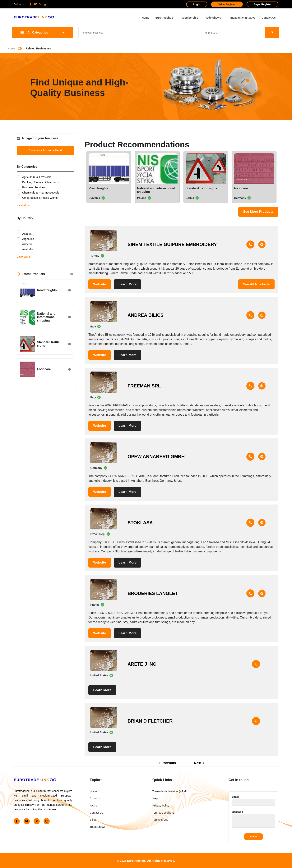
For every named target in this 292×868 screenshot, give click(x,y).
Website (100, 284)
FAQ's (93, 806)
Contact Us (269, 18)
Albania (24, 234)
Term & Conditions (163, 813)
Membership (190, 18)
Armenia (25, 244)
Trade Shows (213, 18)
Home (145, 18)
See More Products (258, 212)
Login (197, 4)
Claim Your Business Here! (45, 150)
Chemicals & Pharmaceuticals (38, 193)
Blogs (93, 820)
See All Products (256, 284)
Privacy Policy (161, 806)
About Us (95, 798)
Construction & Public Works (37, 198)
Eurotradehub (166, 18)
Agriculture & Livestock (34, 177)
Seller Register (227, 4)
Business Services (31, 188)
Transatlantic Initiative (241, 18)
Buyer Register (262, 4)
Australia (25, 250)
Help (155, 798)
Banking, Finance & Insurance (38, 183)
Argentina (25, 239)
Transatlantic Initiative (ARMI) (170, 791)
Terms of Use (160, 820)
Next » (199, 763)
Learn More (128, 284)
